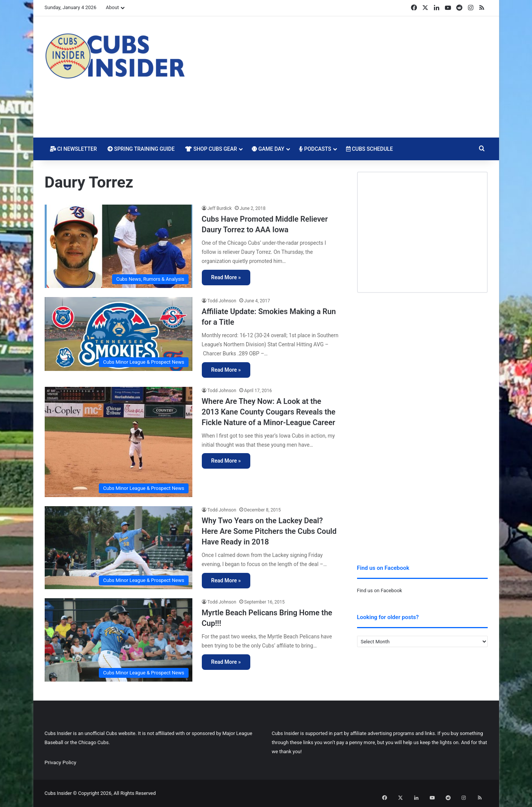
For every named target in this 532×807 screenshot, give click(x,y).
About (112, 7)
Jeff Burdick (220, 208)
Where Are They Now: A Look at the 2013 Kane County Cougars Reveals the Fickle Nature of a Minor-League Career (269, 412)
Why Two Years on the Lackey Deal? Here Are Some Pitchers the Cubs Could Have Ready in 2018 (269, 531)
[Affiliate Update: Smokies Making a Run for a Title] (119, 334)
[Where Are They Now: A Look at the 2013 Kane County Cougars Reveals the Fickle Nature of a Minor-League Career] (119, 442)
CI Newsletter (73, 149)
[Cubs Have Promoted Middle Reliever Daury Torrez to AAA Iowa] (119, 246)
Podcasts (315, 149)
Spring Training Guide (141, 149)
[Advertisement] (342, 77)
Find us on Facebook (380, 590)
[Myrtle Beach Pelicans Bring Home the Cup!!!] (119, 640)
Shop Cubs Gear (211, 149)
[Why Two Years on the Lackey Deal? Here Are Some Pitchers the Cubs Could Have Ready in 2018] (119, 548)
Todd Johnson (222, 301)
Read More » (226, 277)
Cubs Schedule (370, 149)
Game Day (268, 149)
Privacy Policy (61, 762)
